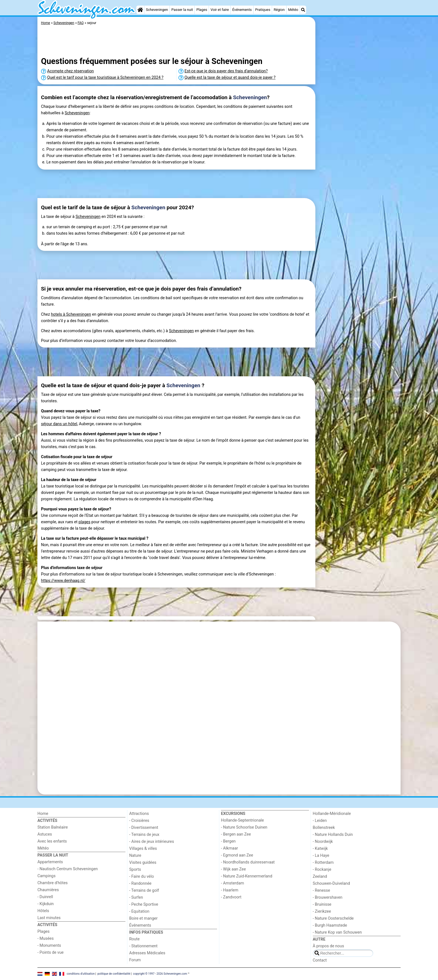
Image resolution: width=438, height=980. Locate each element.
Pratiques (263, 10)
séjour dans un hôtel (59, 424)
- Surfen (136, 897)
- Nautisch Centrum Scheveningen (68, 869)
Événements (242, 10)
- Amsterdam (233, 883)
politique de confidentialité (114, 973)
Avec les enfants (52, 841)
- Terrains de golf (144, 890)
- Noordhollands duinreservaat (248, 862)
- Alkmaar (229, 848)
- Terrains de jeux (144, 835)
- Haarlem (230, 890)
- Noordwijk (323, 842)
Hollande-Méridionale (332, 814)
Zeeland (320, 876)
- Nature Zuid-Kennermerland (247, 876)
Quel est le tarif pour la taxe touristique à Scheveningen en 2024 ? (105, 78)
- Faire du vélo (142, 876)
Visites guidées (143, 863)
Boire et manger (144, 918)
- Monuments (49, 945)
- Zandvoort (231, 897)
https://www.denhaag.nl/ (63, 581)
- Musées (46, 939)
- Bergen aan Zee (236, 834)
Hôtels (43, 911)
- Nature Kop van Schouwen (337, 932)
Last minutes (49, 918)
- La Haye (321, 856)
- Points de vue (51, 952)
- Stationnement (143, 946)
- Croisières (139, 821)
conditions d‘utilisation (81, 973)
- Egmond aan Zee (237, 855)
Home (43, 814)
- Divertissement (144, 828)
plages (84, 522)
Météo (293, 10)
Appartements (50, 862)
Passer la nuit (182, 10)
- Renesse (322, 890)
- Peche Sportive (144, 904)
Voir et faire (220, 10)
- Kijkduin (46, 904)
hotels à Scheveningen (71, 314)
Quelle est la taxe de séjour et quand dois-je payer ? (230, 78)
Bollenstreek (324, 828)
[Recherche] (303, 10)
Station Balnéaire (53, 827)
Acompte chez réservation (71, 71)
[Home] (140, 10)
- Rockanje (322, 870)
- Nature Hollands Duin (333, 835)
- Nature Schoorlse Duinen (244, 827)
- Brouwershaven (328, 897)
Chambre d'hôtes (53, 883)
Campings (47, 876)
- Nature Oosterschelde (333, 918)
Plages (202, 10)
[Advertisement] (359, 145)
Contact (320, 960)
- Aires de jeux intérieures (152, 842)
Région (279, 10)
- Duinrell (45, 897)
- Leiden (320, 821)
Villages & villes (143, 849)
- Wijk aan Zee (233, 869)
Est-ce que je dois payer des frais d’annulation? (226, 71)
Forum (135, 960)
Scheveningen (157, 10)
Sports (135, 870)
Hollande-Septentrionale (242, 820)
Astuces (45, 834)
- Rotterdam (323, 863)
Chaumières (48, 890)
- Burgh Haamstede (330, 925)
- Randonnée (141, 883)
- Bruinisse (322, 904)
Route (135, 939)
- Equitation (139, 911)
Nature (135, 856)
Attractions (139, 814)
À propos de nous (328, 946)
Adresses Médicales (147, 953)
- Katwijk (320, 849)
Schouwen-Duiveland (331, 883)
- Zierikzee (322, 911)
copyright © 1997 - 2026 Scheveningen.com (160, 973)
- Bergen (228, 841)
